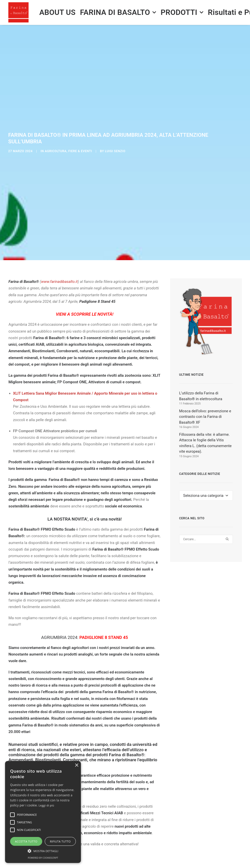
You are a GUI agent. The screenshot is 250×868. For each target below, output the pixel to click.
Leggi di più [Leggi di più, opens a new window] (47, 805)
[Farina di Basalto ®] (18, 12)
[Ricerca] (206, 496)
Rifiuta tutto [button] (60, 841)
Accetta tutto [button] (26, 841)
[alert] (43, 812)
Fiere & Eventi (80, 129)
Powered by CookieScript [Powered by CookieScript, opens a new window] (43, 858)
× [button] (76, 765)
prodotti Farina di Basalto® (119, 711)
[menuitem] (58, 12)
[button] (227, 496)
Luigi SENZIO (115, 129)
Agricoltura (56, 129)
